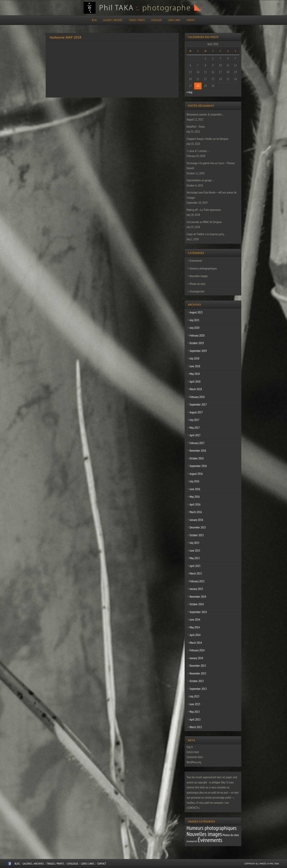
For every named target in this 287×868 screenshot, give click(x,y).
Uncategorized (197, 291)
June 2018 (195, 366)
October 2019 (197, 343)
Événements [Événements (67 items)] (210, 840)
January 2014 (196, 658)
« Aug (190, 92)
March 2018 (196, 389)
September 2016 (198, 466)
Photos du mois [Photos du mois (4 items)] (231, 835)
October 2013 (197, 681)
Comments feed (195, 757)
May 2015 (195, 558)
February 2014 (197, 650)
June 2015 (195, 551)
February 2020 (197, 335)
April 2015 (195, 566)
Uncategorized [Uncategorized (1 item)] (192, 841)
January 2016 (196, 520)
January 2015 (196, 589)
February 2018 (197, 397)
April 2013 (195, 719)
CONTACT (191, 20)
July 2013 (194, 696)
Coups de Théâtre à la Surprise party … (206, 234)
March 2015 (196, 573)
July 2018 (194, 358)
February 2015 (197, 581)
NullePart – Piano (196, 127)
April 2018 (195, 382)
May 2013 (195, 712)
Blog (94, 20)
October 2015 (197, 535)
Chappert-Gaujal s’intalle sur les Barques (207, 139)
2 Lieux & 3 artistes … (198, 151)
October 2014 (197, 604)
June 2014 (195, 620)
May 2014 (195, 627)
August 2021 (196, 312)
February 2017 (197, 443)
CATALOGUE (157, 20)
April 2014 (195, 635)
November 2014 (198, 597)
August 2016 (196, 474)
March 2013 (196, 727)
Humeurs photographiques (203, 268)
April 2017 (195, 435)
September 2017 (198, 404)
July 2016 (194, 481)
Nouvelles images (199, 276)
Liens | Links (174, 20)
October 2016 (197, 458)
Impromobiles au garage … (200, 180)
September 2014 (198, 612)
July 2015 (194, 543)
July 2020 (194, 328)
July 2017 (194, 420)
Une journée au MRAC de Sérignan (204, 222)
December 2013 (198, 666)
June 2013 (195, 704)
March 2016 (196, 512)
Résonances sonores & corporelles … (205, 114)
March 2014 (196, 643)
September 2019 (198, 351)
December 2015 (198, 527)
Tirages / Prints (137, 20)
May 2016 (195, 497)
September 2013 (198, 689)
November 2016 (198, 451)
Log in (190, 747)
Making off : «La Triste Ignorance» (204, 210)
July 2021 (194, 320)
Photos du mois (197, 284)
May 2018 (195, 374)
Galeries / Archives (113, 20)
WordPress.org (194, 762)
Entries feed (193, 752)
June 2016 (195, 489)
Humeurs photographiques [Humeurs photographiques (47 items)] (212, 828)
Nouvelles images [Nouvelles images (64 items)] (204, 834)
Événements (196, 261)
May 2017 (195, 428)
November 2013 (198, 673)
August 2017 (196, 412)
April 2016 (195, 504)
